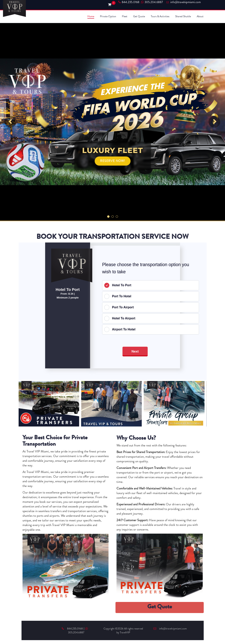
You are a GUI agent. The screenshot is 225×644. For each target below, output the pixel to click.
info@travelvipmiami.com (170, 629)
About (200, 16)
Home (91, 16)
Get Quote (139, 16)
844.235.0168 (129, 2)
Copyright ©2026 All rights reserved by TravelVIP (123, 630)
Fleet (125, 16)
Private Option (108, 16)
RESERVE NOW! (112, 161)
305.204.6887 (152, 2)
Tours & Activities (160, 16)
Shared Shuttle (183, 16)
